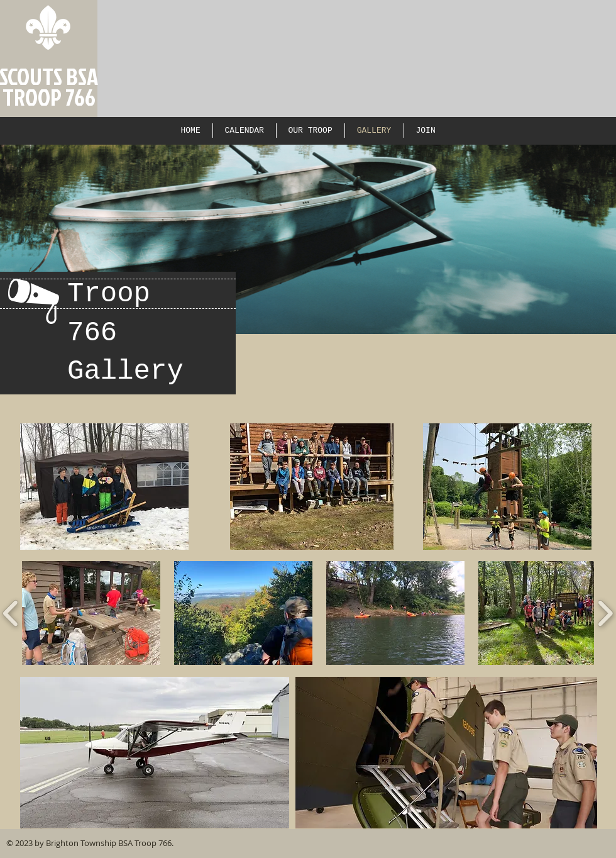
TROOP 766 (49, 97)
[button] (91, 613)
